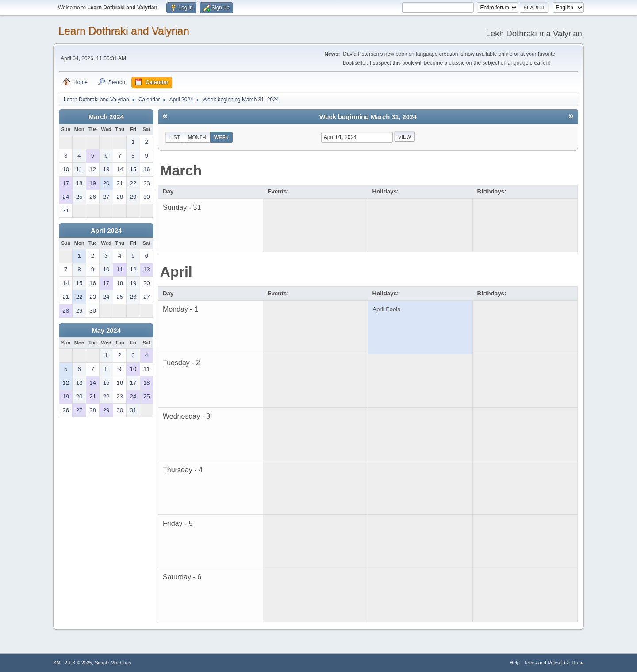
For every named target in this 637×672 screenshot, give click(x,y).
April (176, 272)
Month (197, 137)
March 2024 (106, 117)
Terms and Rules (542, 663)
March (181, 170)
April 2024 (106, 231)
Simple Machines (113, 663)
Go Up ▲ (574, 663)
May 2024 (106, 331)
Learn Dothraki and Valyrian (124, 31)
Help (515, 663)
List (175, 137)
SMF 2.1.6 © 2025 (73, 663)
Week (222, 137)
